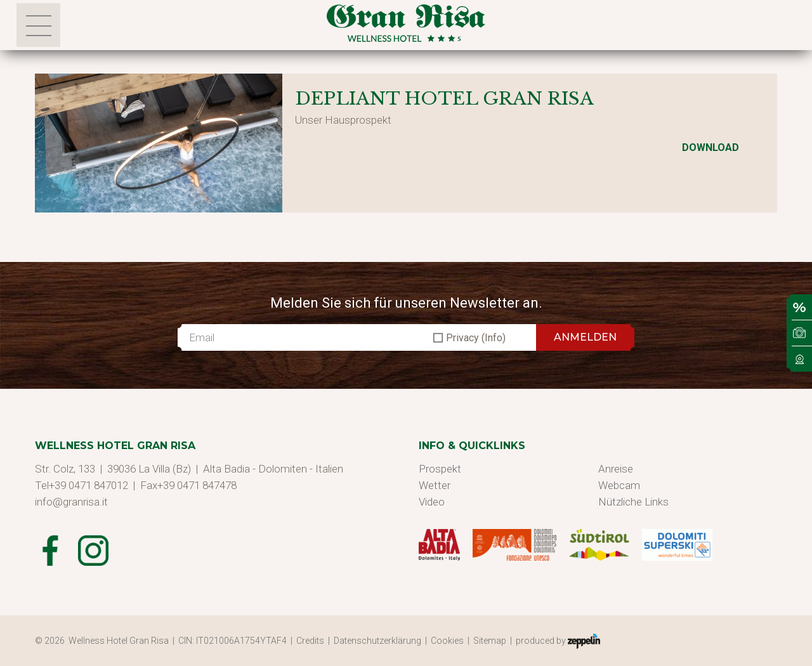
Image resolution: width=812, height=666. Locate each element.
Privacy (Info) (476, 338)
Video (432, 502)
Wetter (435, 485)
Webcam (619, 485)
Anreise (616, 469)
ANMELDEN (585, 337)
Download (710, 147)
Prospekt (440, 469)
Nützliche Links (633, 502)
